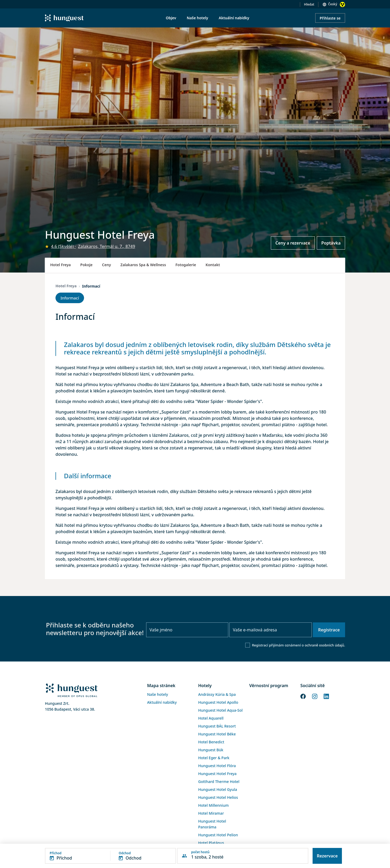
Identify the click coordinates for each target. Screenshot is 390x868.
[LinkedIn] (326, 696)
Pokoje (86, 265)
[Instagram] (315, 696)
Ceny (106, 265)
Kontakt (213, 265)
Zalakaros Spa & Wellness (143, 265)
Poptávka (331, 243)
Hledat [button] (309, 4)
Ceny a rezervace (293, 243)
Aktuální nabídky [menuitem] (234, 18)
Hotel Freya (61, 265)
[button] (110, 856)
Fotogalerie (186, 265)
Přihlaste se (330, 18)
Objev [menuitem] (171, 18)
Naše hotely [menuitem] (198, 18)
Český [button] (333, 4)
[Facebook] (303, 696)
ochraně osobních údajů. (325, 645)
